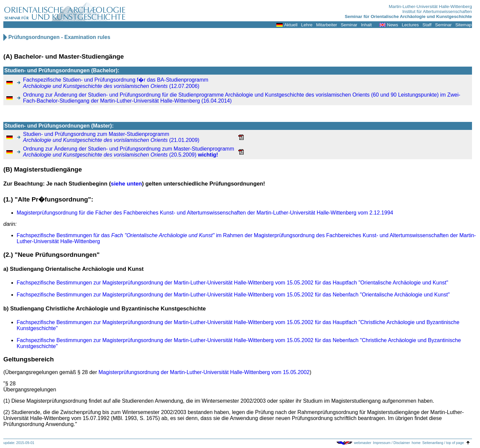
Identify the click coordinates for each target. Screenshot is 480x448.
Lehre (307, 25)
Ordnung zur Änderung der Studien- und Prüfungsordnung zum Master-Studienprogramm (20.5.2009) (128, 152)
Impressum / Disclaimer (391, 443)
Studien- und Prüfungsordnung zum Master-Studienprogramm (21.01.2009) (111, 137)
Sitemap (463, 25)
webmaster (363, 443)
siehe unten (126, 184)
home (416, 443)
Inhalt (366, 25)
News (392, 25)
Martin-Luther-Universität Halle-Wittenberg (430, 6)
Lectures (410, 25)
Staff (427, 25)
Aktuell (291, 25)
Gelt (9, 359)
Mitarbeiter (326, 25)
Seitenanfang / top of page (443, 443)
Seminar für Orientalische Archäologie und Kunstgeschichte (408, 16)
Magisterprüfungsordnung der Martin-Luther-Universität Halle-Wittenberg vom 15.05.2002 (204, 372)
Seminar (349, 25)
